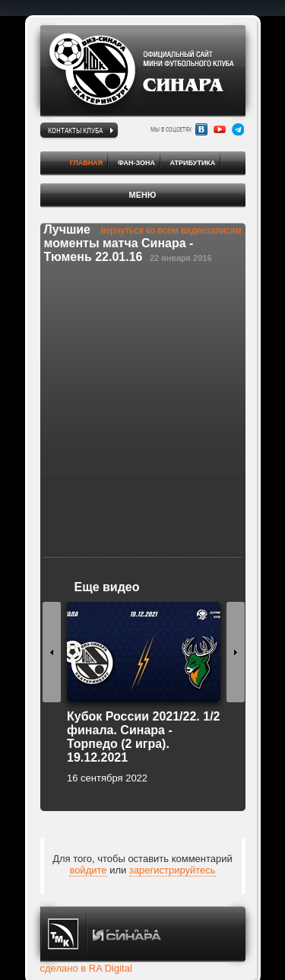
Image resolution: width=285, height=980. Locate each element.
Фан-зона (136, 163)
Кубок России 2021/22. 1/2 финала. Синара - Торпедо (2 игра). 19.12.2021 (144, 737)
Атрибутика (193, 163)
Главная (87, 163)
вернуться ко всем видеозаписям (171, 231)
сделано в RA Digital (86, 968)
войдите (88, 870)
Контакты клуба (75, 130)
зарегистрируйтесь (173, 870)
